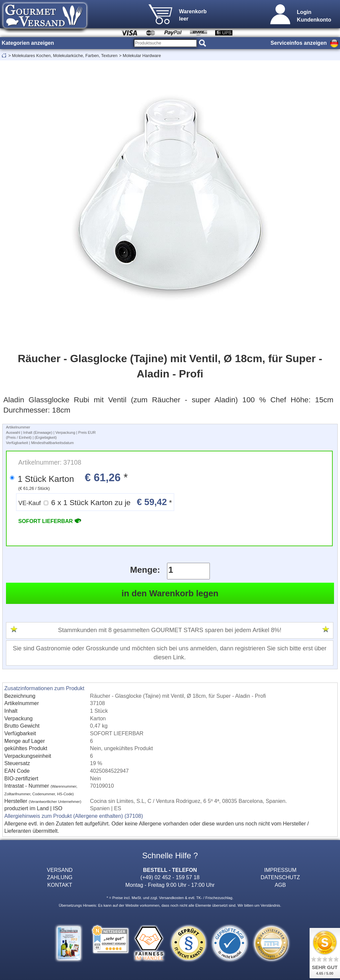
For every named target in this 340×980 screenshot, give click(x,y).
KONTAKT (60, 885)
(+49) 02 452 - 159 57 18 (170, 877)
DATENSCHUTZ (280, 877)
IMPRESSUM (280, 870)
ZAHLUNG (60, 877)
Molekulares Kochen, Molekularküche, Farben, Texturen (65, 56)
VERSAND (60, 870)
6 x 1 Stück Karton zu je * (95, 502)
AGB (280, 885)
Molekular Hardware (142, 56)
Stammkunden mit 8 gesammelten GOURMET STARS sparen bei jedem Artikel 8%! (170, 630)
